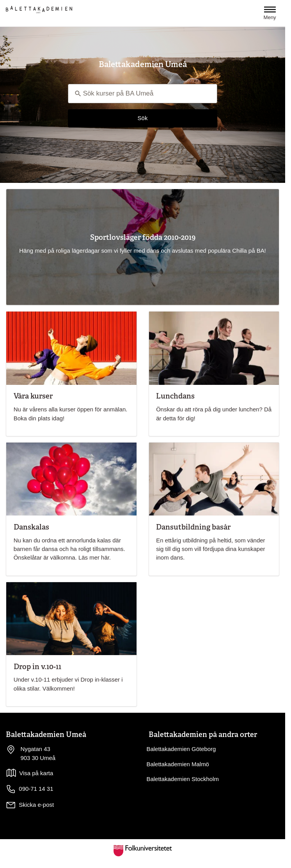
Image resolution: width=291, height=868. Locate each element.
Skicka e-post (36, 805)
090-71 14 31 (29, 789)
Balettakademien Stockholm (183, 779)
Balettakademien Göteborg (181, 749)
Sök (143, 118)
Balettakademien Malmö (178, 764)
